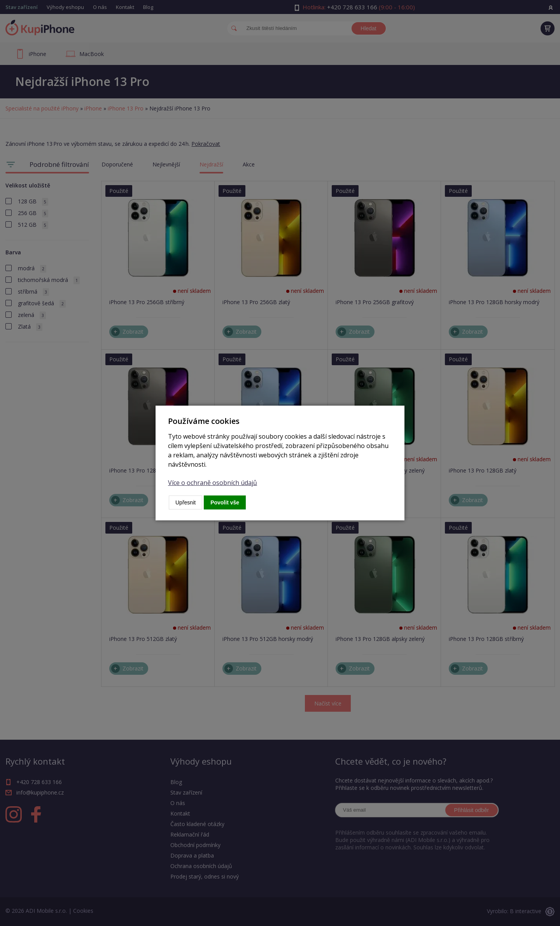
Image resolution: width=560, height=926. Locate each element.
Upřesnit (185, 502)
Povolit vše (225, 502)
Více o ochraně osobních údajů (213, 483)
